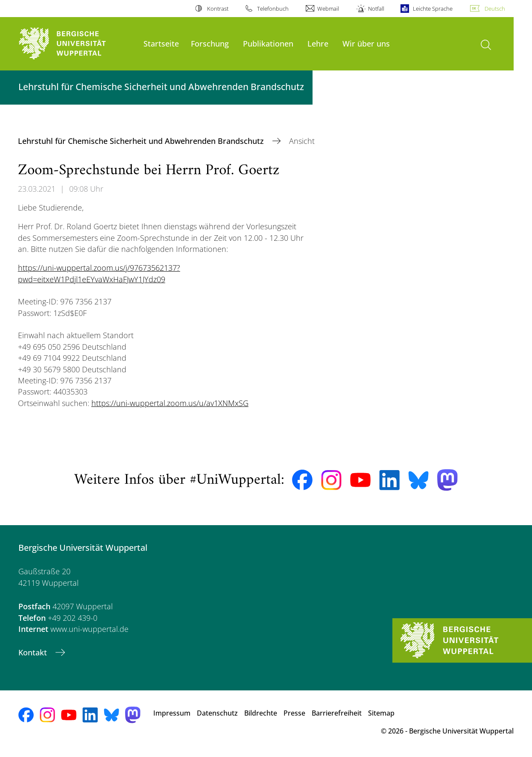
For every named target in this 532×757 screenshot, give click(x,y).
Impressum (172, 713)
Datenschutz (217, 713)
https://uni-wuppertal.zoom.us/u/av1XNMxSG (170, 403)
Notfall (376, 9)
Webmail (328, 9)
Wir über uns (366, 43)
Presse (294, 713)
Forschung (210, 43)
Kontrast (218, 9)
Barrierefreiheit (337, 713)
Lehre (318, 43)
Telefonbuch (273, 9)
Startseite (161, 43)
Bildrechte (261, 713)
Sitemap (381, 713)
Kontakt (34, 652)
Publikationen (268, 43)
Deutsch (495, 9)
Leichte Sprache (433, 9)
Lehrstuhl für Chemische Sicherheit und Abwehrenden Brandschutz (142, 141)
